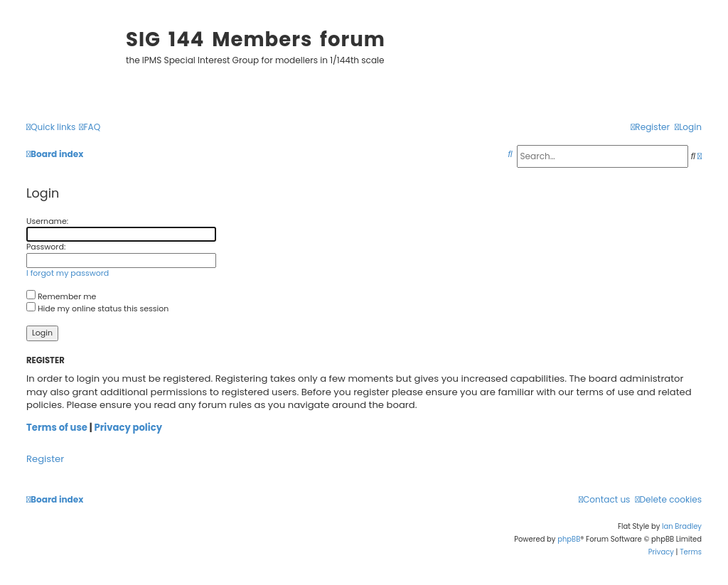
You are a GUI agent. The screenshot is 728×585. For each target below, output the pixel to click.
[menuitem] (90, 128)
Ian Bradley (682, 526)
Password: (46, 247)
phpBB (569, 539)
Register (45, 459)
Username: (47, 221)
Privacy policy (128, 428)
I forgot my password (68, 273)
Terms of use (57, 428)
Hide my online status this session (97, 308)
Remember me (61, 296)
